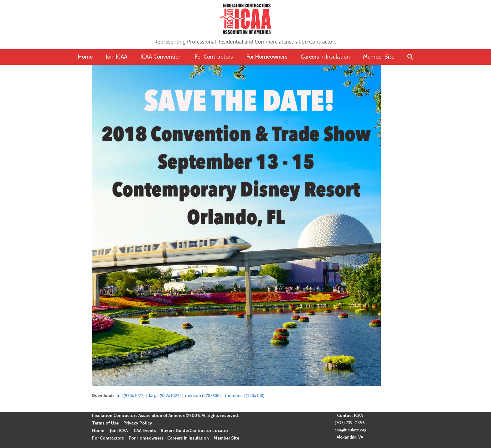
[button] (410, 57)
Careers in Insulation (188, 438)
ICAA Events (144, 430)
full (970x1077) (130, 395)
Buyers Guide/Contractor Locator (194, 430)
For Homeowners (146, 438)
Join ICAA (119, 430)
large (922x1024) (165, 395)
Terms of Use (105, 423)
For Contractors (108, 438)
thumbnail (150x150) (245, 395)
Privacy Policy (138, 423)
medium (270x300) (203, 395)
